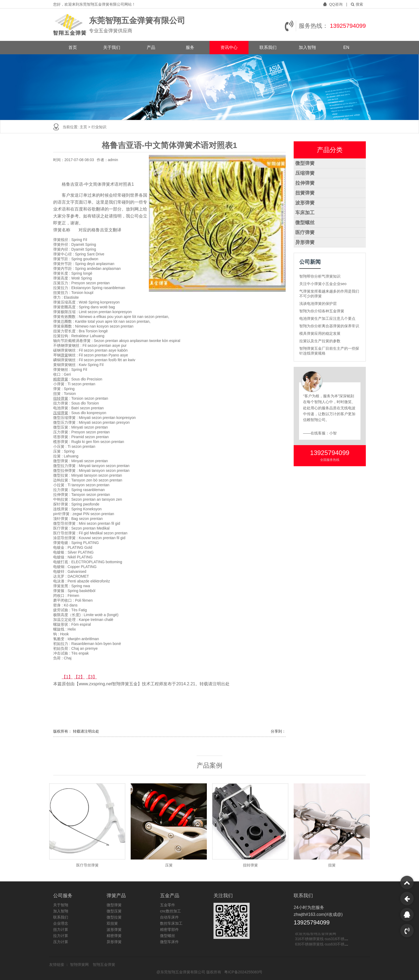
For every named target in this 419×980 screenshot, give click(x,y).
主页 (84, 127)
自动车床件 (169, 917)
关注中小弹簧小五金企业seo (323, 284)
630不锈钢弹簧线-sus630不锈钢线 (323, 944)
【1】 (67, 677)
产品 (151, 47)
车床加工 (305, 213)
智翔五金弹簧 (104, 965)
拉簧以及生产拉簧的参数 (320, 341)
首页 (73, 47)
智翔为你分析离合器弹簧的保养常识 (329, 326)
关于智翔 (61, 905)
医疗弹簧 (305, 232)
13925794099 (348, 26)
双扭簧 (112, 923)
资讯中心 (229, 47)
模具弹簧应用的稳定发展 (320, 333)
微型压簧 (114, 911)
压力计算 (61, 942)
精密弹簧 (61, 379)
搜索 (357, 4)
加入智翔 (307, 47)
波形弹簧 (305, 203)
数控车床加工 (171, 923)
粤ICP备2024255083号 (243, 972)
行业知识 (99, 127)
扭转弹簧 (61, 398)
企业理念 (61, 923)
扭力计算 (61, 930)
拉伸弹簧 (305, 183)
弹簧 (64, 355)
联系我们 (268, 47)
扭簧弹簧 (305, 193)
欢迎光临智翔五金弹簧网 (316, 934)
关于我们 (112, 47)
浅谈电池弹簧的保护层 (318, 304)
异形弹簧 (305, 242)
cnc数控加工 (170, 911)
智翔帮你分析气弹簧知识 (320, 276)
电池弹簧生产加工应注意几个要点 (327, 318)
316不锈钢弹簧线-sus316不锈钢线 (323, 939)
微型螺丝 (305, 223)
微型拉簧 (114, 917)
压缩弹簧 (61, 413)
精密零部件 (169, 930)
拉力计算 (61, 936)
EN (346, 47)
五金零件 (168, 905)
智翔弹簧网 (80, 965)
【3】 (92, 677)
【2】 (79, 677)
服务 (190, 47)
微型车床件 (169, 942)
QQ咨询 (333, 4)
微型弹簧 (305, 163)
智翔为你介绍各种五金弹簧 (322, 311)
